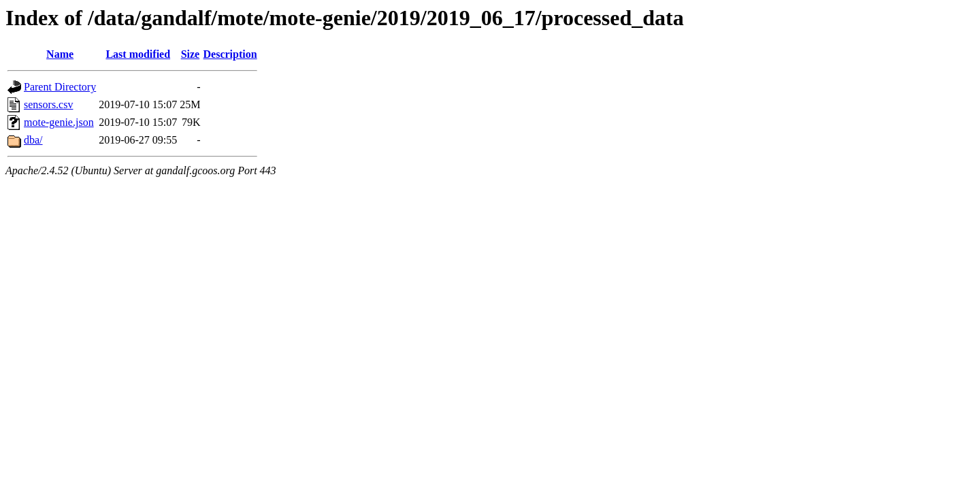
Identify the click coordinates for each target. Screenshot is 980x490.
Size (191, 54)
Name (60, 54)
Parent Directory (60, 87)
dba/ (33, 140)
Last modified (138, 54)
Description (230, 54)
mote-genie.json (59, 122)
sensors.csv (48, 104)
